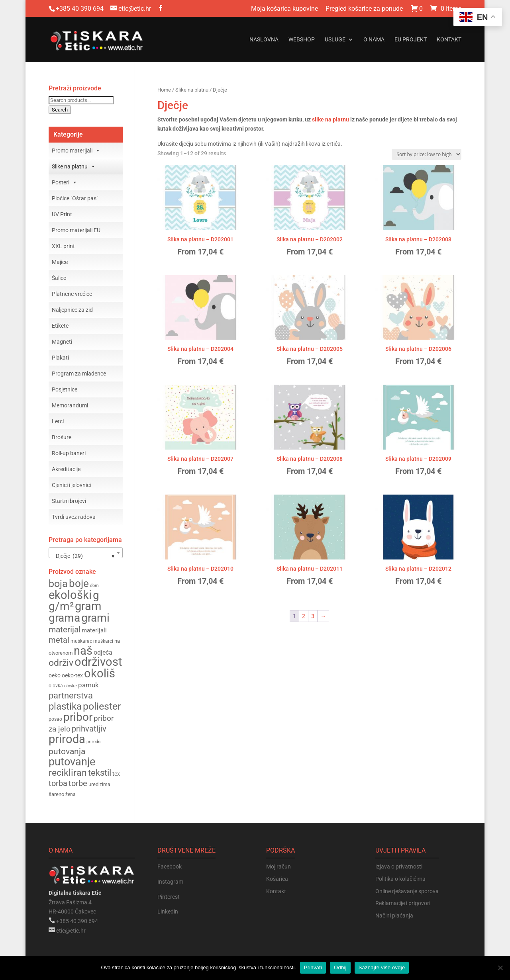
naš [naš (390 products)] (83, 651)
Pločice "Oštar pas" (75, 198)
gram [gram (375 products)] (88, 606)
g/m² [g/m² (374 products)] (61, 606)
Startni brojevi (69, 501)
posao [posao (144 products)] (55, 719)
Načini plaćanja (394, 915)
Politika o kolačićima (400, 879)
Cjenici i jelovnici (71, 485)
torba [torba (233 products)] (58, 783)
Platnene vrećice (72, 294)
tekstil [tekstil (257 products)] (100, 773)
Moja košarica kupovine (284, 9)
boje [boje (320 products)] (79, 583)
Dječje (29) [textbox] (83, 556)
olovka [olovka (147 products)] (56, 686)
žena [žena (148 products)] (71, 794)
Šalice (59, 278)
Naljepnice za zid (72, 310)
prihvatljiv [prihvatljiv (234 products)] (89, 729)
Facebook (170, 867)
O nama (374, 40)
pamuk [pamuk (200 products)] (88, 685)
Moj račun (279, 867)
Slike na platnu (192, 90)
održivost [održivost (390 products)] (98, 662)
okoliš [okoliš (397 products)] (100, 673)
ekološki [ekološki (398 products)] (70, 595)
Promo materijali (76, 151)
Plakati (60, 358)
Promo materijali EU (76, 230)
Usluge (335, 40)
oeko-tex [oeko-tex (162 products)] (72, 675)
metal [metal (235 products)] (59, 640)
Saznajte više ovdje (382, 967)
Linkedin (168, 912)
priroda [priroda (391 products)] (67, 739)
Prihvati (313, 967)
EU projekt (411, 40)
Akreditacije (66, 469)
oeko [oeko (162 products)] (55, 675)
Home (164, 90)
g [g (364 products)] (96, 595)
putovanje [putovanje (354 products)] (72, 762)
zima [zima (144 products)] (105, 784)
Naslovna (264, 40)
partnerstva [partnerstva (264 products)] (71, 695)
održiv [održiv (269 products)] (61, 663)
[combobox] (86, 553)
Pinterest (169, 897)
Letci (58, 421)
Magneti (62, 342)
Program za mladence (79, 374)
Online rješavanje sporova (407, 891)
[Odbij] (500, 968)
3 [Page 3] (313, 616)
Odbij (340, 967)
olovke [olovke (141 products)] (71, 686)
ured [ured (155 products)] (93, 784)
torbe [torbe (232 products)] (78, 783)
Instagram (170, 882)
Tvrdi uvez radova (74, 517)
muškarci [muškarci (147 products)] (103, 641)
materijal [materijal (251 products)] (65, 629)
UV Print (62, 214)
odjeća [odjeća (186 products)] (103, 652)
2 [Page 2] (304, 616)
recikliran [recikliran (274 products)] (68, 773)
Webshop (302, 40)
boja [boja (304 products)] (58, 584)
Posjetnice (65, 389)
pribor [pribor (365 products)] (78, 717)
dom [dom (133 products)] (94, 586)
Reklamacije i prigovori (403, 903)
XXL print (63, 246)
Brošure (62, 437)
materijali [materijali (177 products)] (94, 630)
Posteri (65, 182)
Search (60, 110)
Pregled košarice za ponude (364, 9)
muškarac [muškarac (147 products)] (81, 641)
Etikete (60, 326)
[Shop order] (427, 154)
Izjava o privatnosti (399, 867)
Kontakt (449, 40)
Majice (60, 262)
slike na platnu (331, 119)
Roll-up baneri (69, 453)
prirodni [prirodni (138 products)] (94, 742)
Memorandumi (70, 405)
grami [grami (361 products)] (95, 618)
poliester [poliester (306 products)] (102, 706)
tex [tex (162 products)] (116, 774)
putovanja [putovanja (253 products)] (67, 751)
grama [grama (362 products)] (64, 618)
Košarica (277, 879)
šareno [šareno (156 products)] (56, 794)
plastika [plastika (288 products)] (65, 706)
